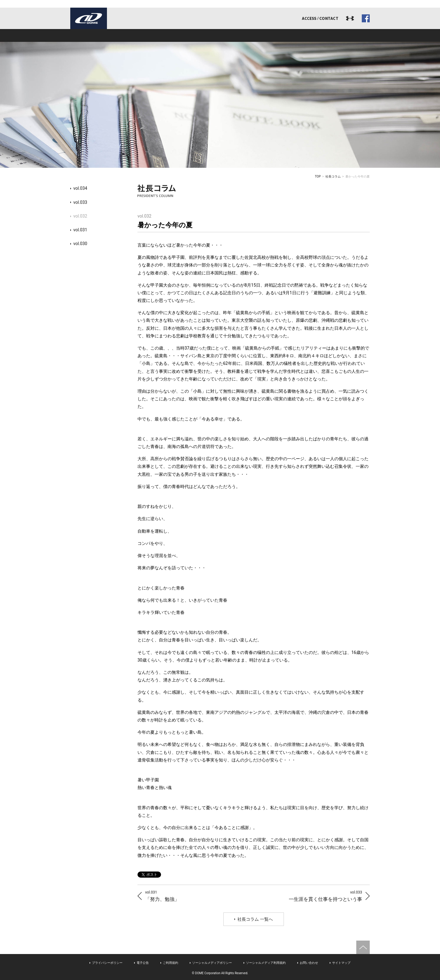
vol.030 (80, 244)
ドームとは (100, 35)
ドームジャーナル (340, 35)
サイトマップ (341, 963)
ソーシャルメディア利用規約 (266, 963)
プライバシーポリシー (107, 963)
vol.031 (80, 230)
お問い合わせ (309, 963)
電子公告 (143, 963)
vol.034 (80, 188)
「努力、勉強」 (162, 896)
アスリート (220, 35)
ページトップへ (363, 947)
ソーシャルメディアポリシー (212, 963)
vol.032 (80, 216)
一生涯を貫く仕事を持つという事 (325, 896)
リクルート (280, 35)
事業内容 (160, 35)
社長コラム (333, 176)
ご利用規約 (170, 963)
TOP (318, 176)
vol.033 (80, 202)
